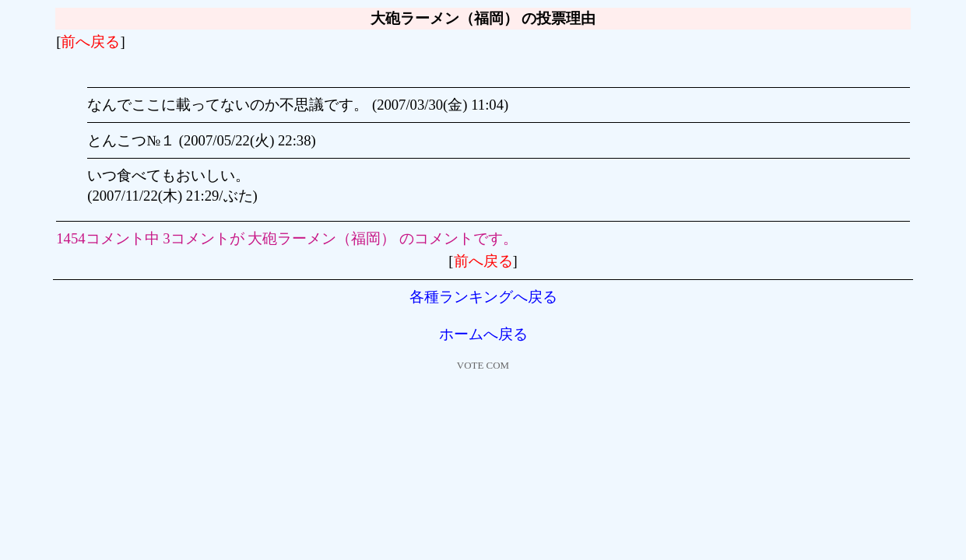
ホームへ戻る (483, 334)
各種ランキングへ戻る (483, 297)
